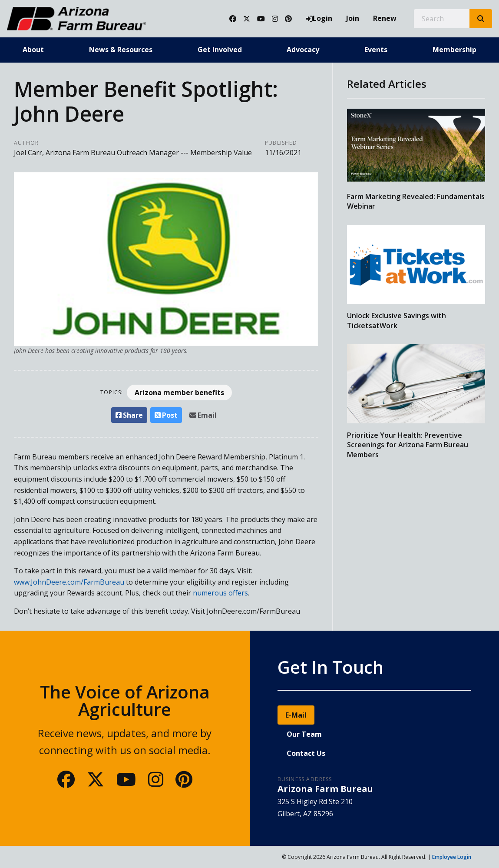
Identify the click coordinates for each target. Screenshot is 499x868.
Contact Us (306, 753)
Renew (385, 18)
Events (376, 50)
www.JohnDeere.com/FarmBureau (69, 582)
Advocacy (303, 50)
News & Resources (121, 50)
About (33, 50)
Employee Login (452, 857)
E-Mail (296, 715)
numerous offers (220, 593)
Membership (454, 50)
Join (353, 18)
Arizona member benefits (179, 392)
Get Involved (220, 50)
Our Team (304, 734)
